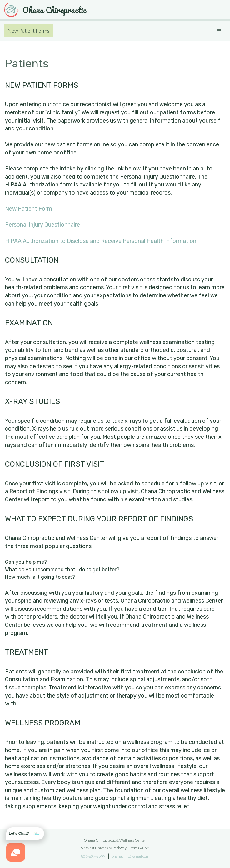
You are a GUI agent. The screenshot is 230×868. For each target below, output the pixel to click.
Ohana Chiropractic (45, 10)
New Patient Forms (28, 31)
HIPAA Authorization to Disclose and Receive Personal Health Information (101, 241)
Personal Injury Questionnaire (42, 225)
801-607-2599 (93, 856)
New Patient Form (29, 209)
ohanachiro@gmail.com (131, 856)
